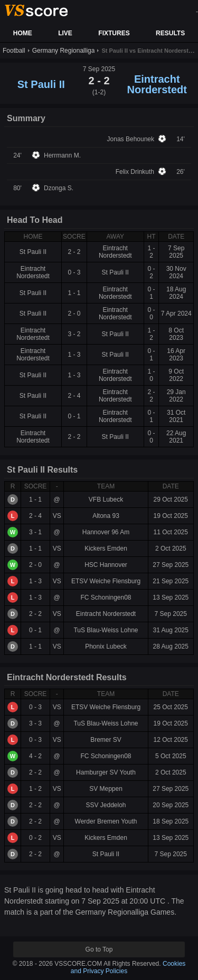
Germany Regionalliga (64, 51)
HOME (23, 33)
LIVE (65, 33)
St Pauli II (41, 84)
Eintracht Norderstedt (157, 84)
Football (14, 51)
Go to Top (99, 949)
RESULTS (170, 33)
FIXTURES (114, 33)
